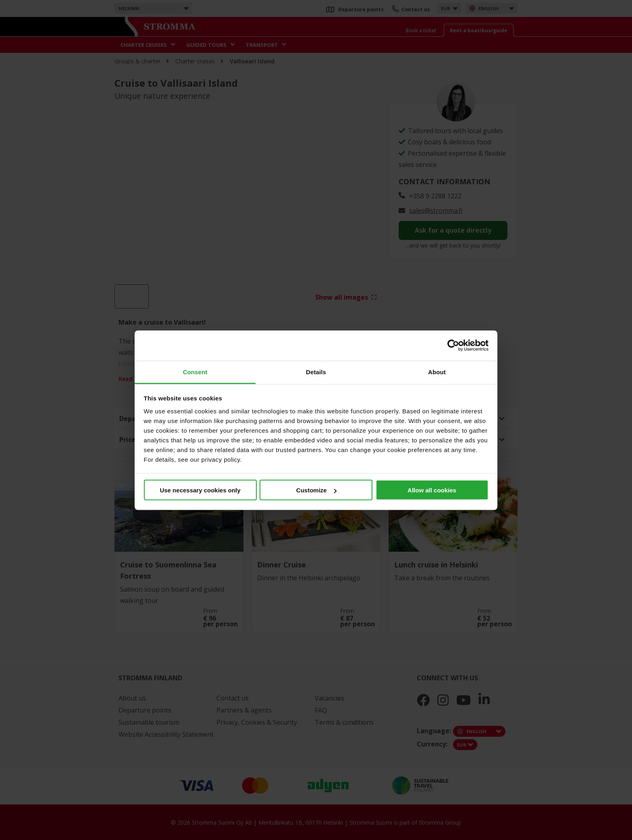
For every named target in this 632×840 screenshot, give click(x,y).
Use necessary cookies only (200, 490)
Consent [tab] (195, 372)
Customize (316, 490)
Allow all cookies (432, 490)
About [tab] (437, 372)
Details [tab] (316, 372)
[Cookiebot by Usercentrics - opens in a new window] (453, 346)
